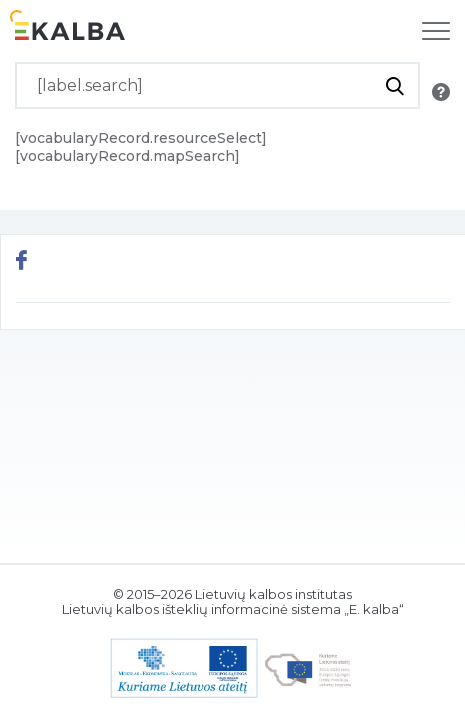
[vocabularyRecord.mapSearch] (127, 156)
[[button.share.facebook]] (21, 262)
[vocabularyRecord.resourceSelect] (141, 138)
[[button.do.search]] (394, 85)
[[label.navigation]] (436, 31)
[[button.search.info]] (441, 92)
